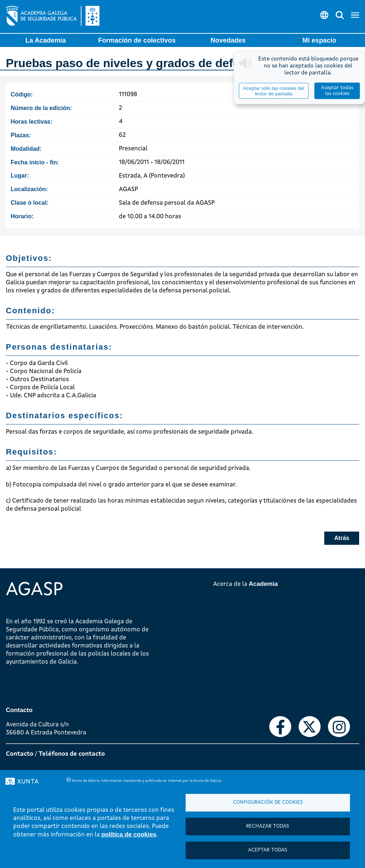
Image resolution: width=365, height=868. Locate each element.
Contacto (20, 754)
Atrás (342, 538)
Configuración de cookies (268, 803)
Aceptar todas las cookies (337, 91)
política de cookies (129, 834)
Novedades (228, 40)
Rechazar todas (268, 826)
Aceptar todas (268, 850)
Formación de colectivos (137, 40)
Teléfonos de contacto (72, 754)
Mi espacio (320, 40)
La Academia (45, 40)
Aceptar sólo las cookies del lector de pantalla (273, 91)
